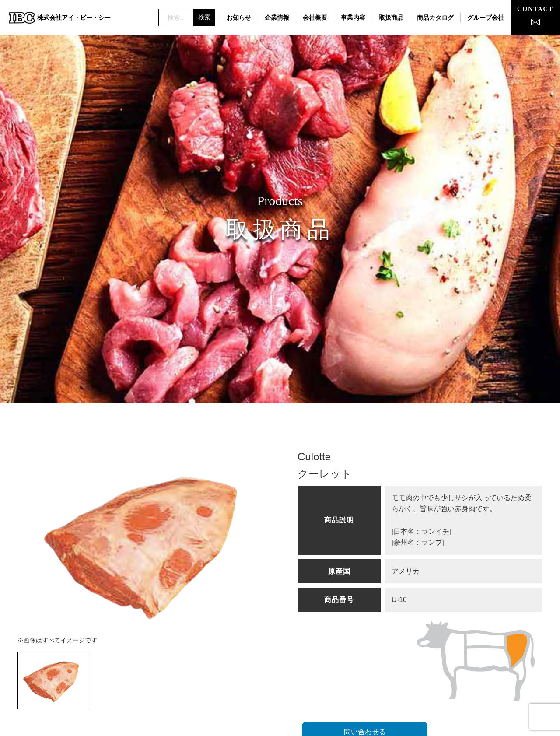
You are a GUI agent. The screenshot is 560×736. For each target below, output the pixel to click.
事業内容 (353, 18)
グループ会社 (486, 18)
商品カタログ (435, 18)
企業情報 (277, 18)
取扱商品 (391, 18)
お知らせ (239, 18)
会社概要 (315, 18)
